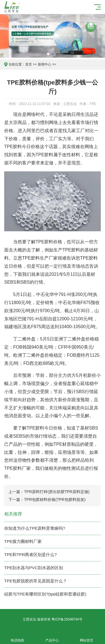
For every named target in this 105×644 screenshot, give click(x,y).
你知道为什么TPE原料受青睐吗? (35, 528)
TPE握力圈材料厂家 (23, 541)
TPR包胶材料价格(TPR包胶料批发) (55, 500)
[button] (48, 54)
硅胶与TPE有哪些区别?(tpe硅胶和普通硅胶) (45, 594)
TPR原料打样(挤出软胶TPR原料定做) (57, 492)
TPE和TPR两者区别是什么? (31, 555)
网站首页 (87, 637)
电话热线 (17, 637)
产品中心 (52, 637)
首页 (29, 64)
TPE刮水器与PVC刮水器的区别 (34, 568)
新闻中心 (45, 64)
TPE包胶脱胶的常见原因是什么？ (36, 581)
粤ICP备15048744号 (67, 619)
